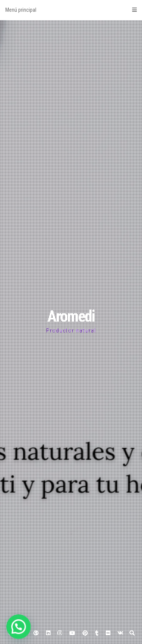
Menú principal (71, 10)
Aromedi (71, 316)
